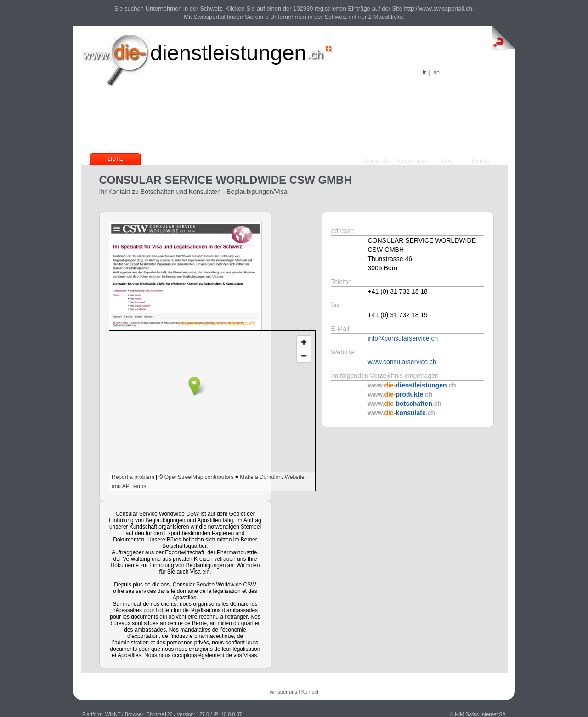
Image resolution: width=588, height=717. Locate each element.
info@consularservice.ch (403, 338)
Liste (115, 159)
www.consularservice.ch (402, 362)
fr (424, 73)
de (437, 73)
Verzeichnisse (412, 161)
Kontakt (480, 161)
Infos (446, 161)
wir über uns (283, 692)
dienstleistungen (228, 53)
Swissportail (377, 161)
